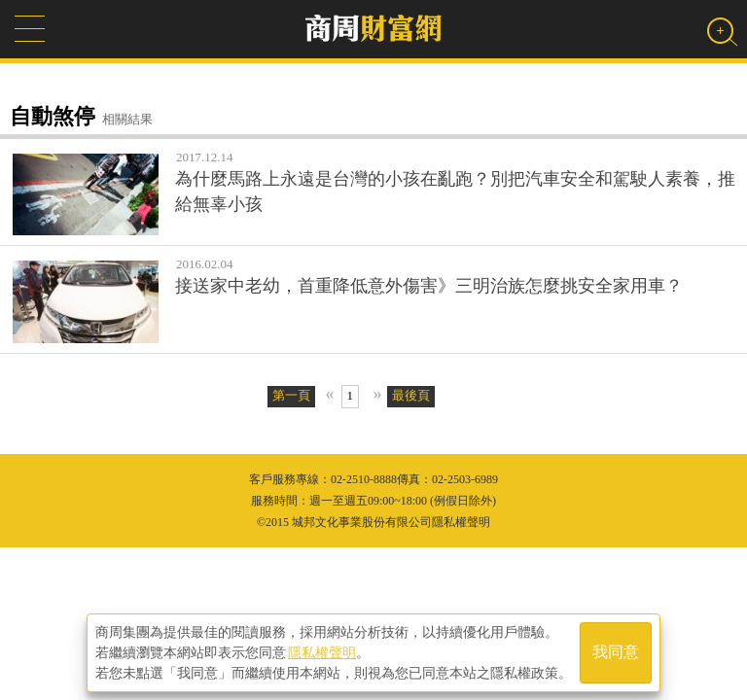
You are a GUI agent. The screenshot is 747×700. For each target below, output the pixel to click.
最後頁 (411, 395)
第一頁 (291, 395)
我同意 (616, 653)
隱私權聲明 (322, 652)
